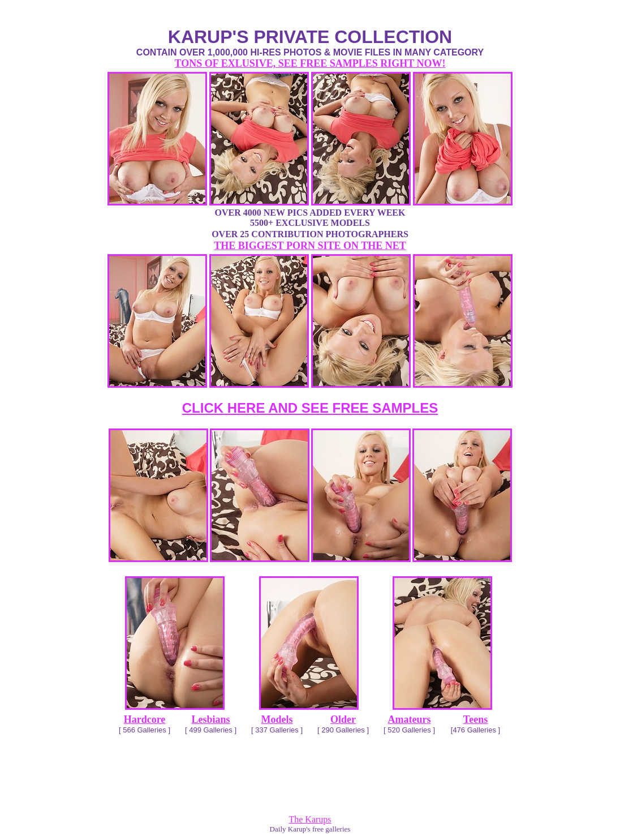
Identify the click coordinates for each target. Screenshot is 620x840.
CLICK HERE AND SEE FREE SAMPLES (310, 408)
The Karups (310, 819)
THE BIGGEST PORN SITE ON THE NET (310, 246)
